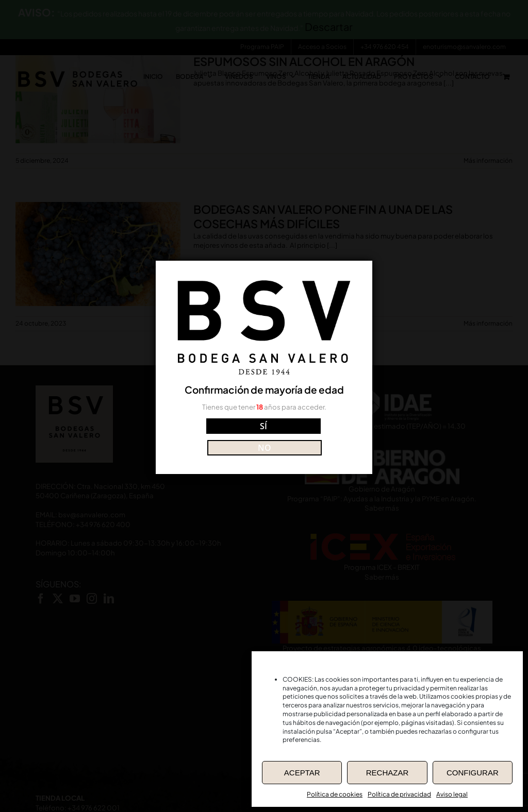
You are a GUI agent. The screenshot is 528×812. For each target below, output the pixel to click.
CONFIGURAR (473, 773)
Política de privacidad (399, 794)
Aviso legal (452, 794)
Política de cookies (335, 794)
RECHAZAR (387, 773)
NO (310, 436)
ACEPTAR (302, 773)
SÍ (218, 436)
